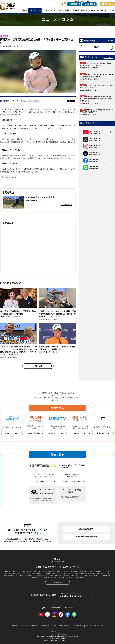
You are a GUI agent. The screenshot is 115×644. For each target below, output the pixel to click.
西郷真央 (36, 101)
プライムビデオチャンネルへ (71, 481)
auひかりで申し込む (80, 433)
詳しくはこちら (58, 400)
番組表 (97, 47)
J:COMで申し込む (34, 433)
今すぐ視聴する (42, 481)
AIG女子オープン (27, 101)
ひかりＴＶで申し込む (57, 433)
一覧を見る (38, 366)
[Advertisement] (38, 248)
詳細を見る (66, 204)
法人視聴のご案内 (86, 529)
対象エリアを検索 (103, 433)
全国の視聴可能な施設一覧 (86, 537)
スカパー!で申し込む (11, 433)
